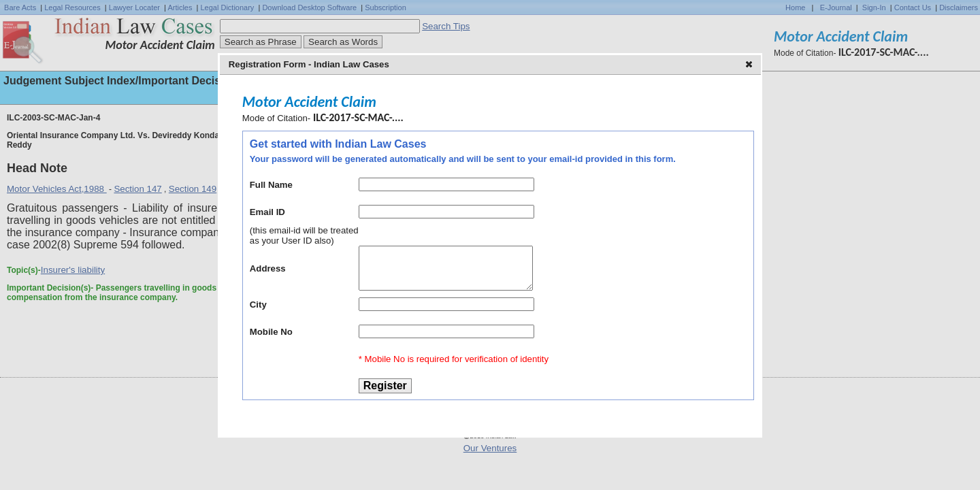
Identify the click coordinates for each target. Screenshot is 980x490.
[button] (750, 65)
